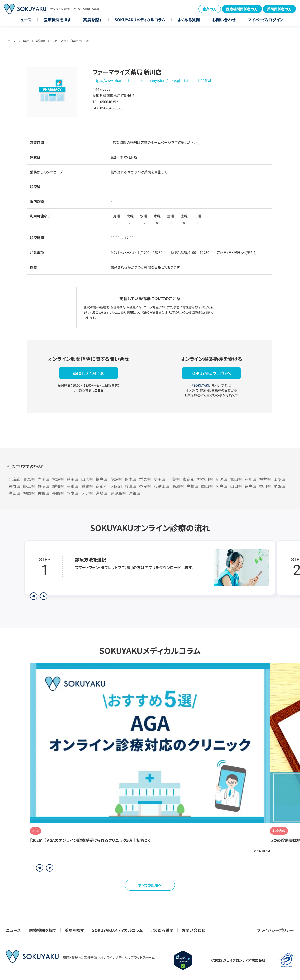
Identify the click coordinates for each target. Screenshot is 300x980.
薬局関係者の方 (279, 9)
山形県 (87, 479)
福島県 (102, 479)
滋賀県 (87, 486)
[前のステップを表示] (34, 596)
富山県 (236, 479)
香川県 (265, 486)
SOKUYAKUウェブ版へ (211, 373)
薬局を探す (93, 20)
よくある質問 (189, 20)
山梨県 (280, 479)
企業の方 (210, 9)
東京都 (189, 479)
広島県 (222, 486)
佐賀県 (44, 493)
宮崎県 (102, 493)
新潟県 (222, 479)
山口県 (236, 486)
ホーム (12, 41)
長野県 (15, 486)
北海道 (15, 479)
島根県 (193, 486)
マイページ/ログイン (266, 20)
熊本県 (73, 493)
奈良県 (145, 486)
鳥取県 (178, 486)
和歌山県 (162, 486)
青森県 (29, 479)
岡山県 (207, 486)
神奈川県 (205, 479)
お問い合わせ (224, 20)
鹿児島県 (118, 493)
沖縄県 (135, 493)
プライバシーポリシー (275, 930)
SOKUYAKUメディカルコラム (140, 20)
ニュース (24, 20)
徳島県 (251, 486)
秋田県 (73, 479)
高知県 (15, 493)
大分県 (87, 493)
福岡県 (29, 493)
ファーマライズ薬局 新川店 (70, 41)
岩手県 (44, 479)
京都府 (102, 486)
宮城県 (58, 479)
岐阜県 (29, 486)
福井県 (265, 479)
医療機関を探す (57, 20)
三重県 (73, 486)
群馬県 (145, 479)
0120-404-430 (92, 373)
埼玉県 (160, 479)
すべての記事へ (150, 885)
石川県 (251, 479)
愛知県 (41, 41)
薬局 (26, 41)
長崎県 (58, 493)
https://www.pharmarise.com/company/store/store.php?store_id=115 (150, 80)
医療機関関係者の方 (242, 9)
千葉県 (174, 479)
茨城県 (116, 479)
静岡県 (44, 486)
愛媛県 (280, 486)
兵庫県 (131, 486)
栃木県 (131, 479)
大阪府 (116, 486)
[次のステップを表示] (44, 596)
